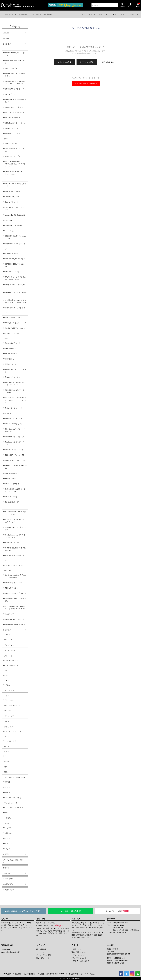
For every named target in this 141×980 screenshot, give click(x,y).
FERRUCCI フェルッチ (14, 419)
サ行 (6, 179)
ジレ (7, 675)
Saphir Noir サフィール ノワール (15, 209)
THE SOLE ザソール (13, 191)
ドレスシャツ (9, 645)
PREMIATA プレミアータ (14, 450)
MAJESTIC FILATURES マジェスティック (16, 521)
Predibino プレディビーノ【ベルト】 (15, 443)
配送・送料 (41, 919)
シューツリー (10, 756)
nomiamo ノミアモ (12, 333)
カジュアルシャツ (11, 650)
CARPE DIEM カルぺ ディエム (16, 150)
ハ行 (6, 339)
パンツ (7, 737)
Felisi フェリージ (11, 413)
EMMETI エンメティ (13, 133)
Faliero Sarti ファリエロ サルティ (16, 371)
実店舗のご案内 (7, 945)
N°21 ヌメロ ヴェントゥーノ (16, 323)
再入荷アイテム (9, 890)
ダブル (8, 685)
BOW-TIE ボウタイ (12, 484)
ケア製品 (7, 818)
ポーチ (8, 813)
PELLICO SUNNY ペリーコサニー (16, 467)
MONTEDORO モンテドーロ (16, 556)
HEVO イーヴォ (11, 94)
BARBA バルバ (11, 348)
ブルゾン (7, 711)
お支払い (5, 919)
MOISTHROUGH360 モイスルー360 (15, 549)
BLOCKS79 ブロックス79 (15, 455)
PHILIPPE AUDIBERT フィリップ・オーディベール (16, 384)
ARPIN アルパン (11, 68)
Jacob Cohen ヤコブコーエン (16, 565)
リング (8, 787)
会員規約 (18, 974)
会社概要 (110, 945)
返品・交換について (79, 958)
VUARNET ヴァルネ (13, 118)
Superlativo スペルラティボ (15, 244)
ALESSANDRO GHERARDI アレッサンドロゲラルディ (15, 82)
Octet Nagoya (6, 949)
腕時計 (8, 782)
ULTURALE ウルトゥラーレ (15, 123)
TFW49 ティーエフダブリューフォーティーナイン (15, 278)
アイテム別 (7, 630)
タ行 (6, 249)
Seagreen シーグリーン (14, 220)
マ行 (6, 507)
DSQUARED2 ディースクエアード (15, 286)
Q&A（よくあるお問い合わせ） (13, 861)
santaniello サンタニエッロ (15, 215)
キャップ (8, 844)
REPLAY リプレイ (12, 588)
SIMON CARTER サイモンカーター (16, 185)
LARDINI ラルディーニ (13, 583)
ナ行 (6, 313)
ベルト (7, 761)
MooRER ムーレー (12, 543)
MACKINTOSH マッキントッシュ (16, 528)
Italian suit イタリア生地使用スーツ (16, 101)
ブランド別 (7, 44)
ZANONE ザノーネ (12, 197)
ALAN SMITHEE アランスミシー (15, 62)
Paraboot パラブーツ (13, 343)
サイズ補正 (7, 868)
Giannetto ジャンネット (14, 226)
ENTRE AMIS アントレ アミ (15, 89)
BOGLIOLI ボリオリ (12, 502)
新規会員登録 (41, 949)
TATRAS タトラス (12, 253)
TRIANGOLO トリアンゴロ (15, 308)
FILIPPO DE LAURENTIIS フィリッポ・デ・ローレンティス (16, 400)
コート (7, 721)
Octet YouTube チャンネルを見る (86, 83)
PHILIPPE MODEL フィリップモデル (15, 391)
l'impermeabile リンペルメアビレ (16, 600)
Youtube (6, 33)
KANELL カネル (11, 143)
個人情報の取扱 (29, 974)
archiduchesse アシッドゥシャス (16, 54)
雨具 (6, 772)
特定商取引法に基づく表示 (48, 974)
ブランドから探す (64, 62)
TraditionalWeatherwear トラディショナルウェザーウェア (16, 301)
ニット (7, 696)
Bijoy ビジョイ (10, 359)
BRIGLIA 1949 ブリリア (14, 424)
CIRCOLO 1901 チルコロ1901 (14, 265)
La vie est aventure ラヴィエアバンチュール (16, 576)
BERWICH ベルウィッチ (14, 473)
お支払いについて (78, 955)
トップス (8, 828)
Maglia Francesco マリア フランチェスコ (15, 536)
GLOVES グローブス (13, 156)
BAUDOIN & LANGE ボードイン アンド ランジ (15, 490)
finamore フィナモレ (13, 377)
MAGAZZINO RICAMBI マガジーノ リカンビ (15, 513)
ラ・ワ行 (7, 571)
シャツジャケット (12, 660)
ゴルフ (7, 823)
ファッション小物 (11, 803)
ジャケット (8, 656)
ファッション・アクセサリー (15, 778)
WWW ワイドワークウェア (15, 625)
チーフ (8, 792)
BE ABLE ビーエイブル (14, 354)
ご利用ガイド (16, 928)
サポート (75, 945)
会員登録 (6, 854)
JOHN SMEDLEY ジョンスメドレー (16, 237)
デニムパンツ (9, 727)
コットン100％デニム (13, 731)
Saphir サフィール (12, 202)
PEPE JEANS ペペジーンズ (15, 460)
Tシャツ (7, 634)
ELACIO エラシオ (12, 128)
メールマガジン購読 (44, 955)
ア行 (6, 48)
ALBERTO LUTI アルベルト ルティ (15, 75)
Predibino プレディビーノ (15, 437)
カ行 (6, 139)
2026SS (6, 38)
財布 (6, 767)
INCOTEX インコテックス (15, 112)
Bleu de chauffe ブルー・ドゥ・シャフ (15, 430)
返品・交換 (76, 919)
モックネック (10, 700)
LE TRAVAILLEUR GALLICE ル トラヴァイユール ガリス (15, 607)
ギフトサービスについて (80, 961)
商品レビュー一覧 (43, 958)
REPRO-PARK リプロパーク (16, 593)
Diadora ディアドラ (12, 272)
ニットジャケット (12, 666)
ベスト (7, 671)
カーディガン (9, 690)
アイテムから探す (87, 62)
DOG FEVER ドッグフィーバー (16, 294)
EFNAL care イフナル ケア (15, 107)
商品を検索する (108, 62)
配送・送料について (79, 952)
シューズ (7, 752)
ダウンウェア (9, 716)
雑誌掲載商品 (8, 884)
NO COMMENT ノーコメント (16, 328)
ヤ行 (6, 561)
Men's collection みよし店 (10, 952)
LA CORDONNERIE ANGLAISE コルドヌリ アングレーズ (15, 164)
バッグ (7, 746)
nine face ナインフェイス (14, 318)
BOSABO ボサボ (11, 497)
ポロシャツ (8, 640)
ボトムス (8, 833)
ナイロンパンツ (11, 741)
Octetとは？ (7, 873)
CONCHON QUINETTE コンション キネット (16, 173)
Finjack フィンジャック (14, 408)
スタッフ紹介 (8, 879)
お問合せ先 (111, 919)
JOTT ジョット (11, 231)
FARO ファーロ (11, 364)
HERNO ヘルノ (11, 479)
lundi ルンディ (10, 614)
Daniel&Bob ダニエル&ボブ (15, 259)
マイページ (41, 945)
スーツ (7, 681)
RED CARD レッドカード (15, 619)
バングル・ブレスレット (14, 798)
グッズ (8, 838)
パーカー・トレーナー (12, 705)
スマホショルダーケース (14, 807)
